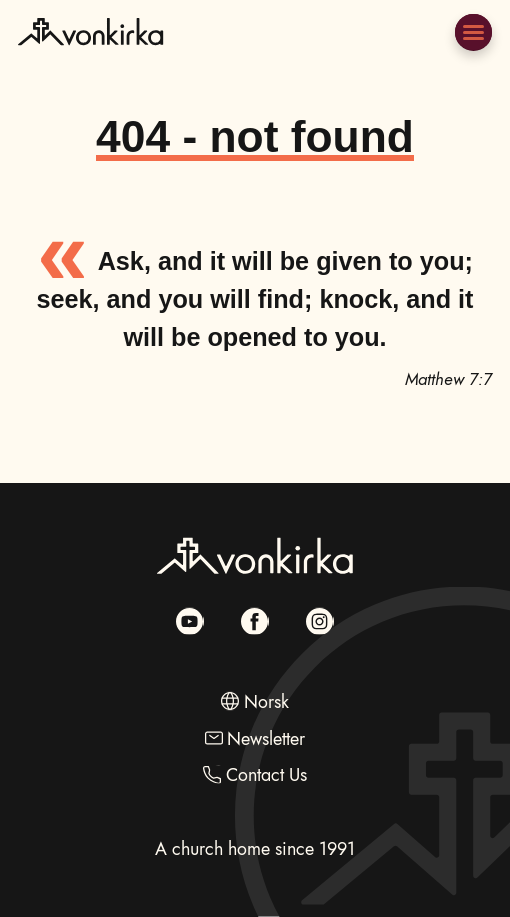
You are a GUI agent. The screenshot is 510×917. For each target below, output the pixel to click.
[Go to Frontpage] (91, 57)
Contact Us (266, 774)
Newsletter (266, 737)
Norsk (266, 701)
